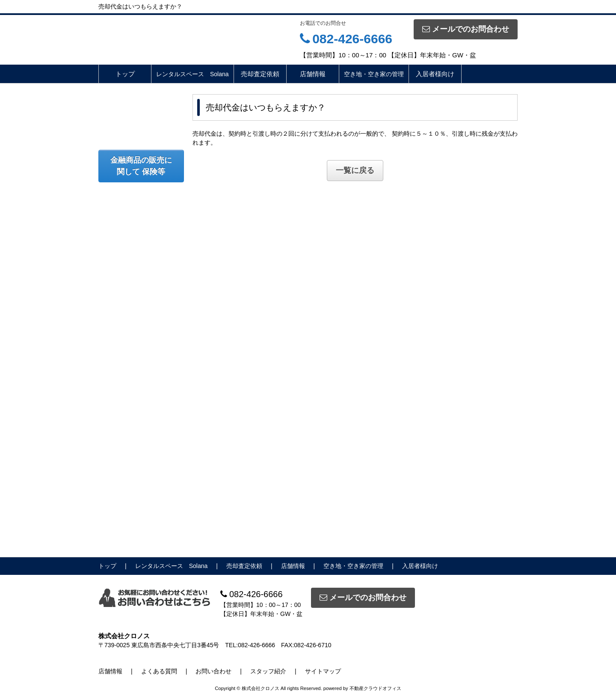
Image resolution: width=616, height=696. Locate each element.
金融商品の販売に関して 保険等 (141, 166)
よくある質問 (159, 671)
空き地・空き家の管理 (374, 74)
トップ (125, 74)
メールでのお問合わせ (466, 29)
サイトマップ (323, 671)
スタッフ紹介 (268, 671)
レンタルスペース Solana (192, 74)
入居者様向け (435, 74)
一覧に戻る (355, 170)
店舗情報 (313, 74)
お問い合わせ (213, 671)
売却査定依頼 (260, 74)
